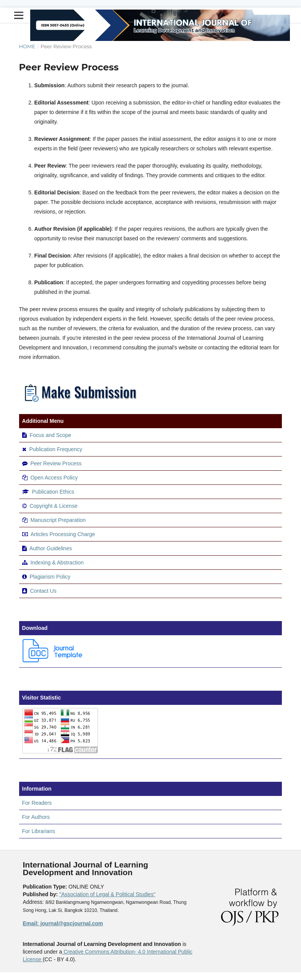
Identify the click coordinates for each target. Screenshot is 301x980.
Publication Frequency (56, 449)
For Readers (37, 803)
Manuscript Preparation (58, 520)
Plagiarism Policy (50, 577)
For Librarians (39, 831)
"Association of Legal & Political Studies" (107, 894)
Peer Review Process (56, 463)
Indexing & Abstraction (57, 563)
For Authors (36, 817)
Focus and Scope (50, 435)
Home (27, 46)
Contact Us (43, 591)
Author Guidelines (51, 548)
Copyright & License (53, 506)
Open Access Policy (54, 478)
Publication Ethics (53, 492)
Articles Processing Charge (62, 534)
